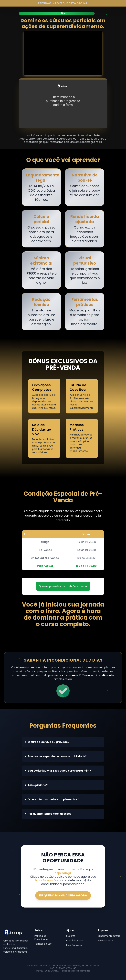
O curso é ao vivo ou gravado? (48, 742)
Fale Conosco (74, 945)
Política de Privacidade (41, 938)
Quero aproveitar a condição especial (63, 586)
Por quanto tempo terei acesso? (50, 814)
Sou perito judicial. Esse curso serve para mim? (59, 771)
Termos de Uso (43, 944)
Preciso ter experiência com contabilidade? (57, 756)
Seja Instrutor (106, 940)
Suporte (71, 936)
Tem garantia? (38, 785)
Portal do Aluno (75, 940)
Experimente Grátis (109, 936)
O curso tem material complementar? (53, 799)
